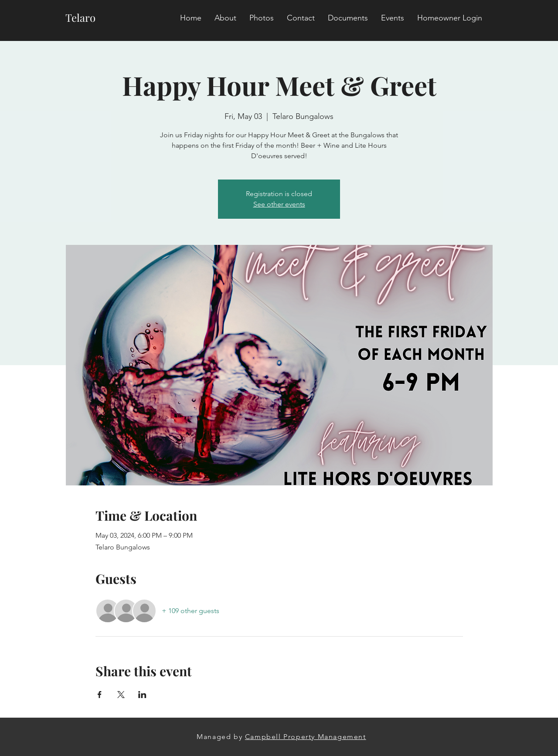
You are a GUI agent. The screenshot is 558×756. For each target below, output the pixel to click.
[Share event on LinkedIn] (142, 695)
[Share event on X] (121, 695)
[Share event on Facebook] (100, 695)
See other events (279, 204)
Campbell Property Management (306, 737)
